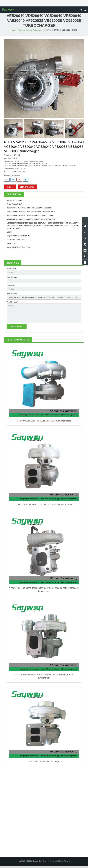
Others (28, 32)
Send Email (27, 189)
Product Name (12, 296)
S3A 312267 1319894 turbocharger (44, 764)
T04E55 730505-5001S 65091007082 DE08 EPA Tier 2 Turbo (44, 507)
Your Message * (12, 304)
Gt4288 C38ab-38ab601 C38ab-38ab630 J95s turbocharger (44, 423)
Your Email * (11, 288)
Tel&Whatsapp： (13, 280)
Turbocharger (38, 32)
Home (13, 32)
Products (21, 32)
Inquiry (10, 189)
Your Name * (11, 271)
